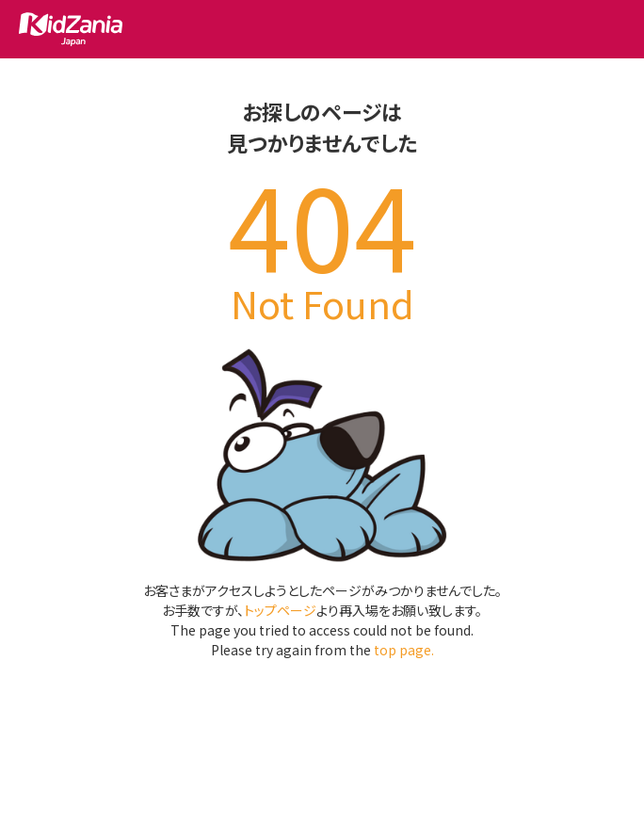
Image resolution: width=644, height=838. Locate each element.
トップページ (280, 610)
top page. (404, 650)
